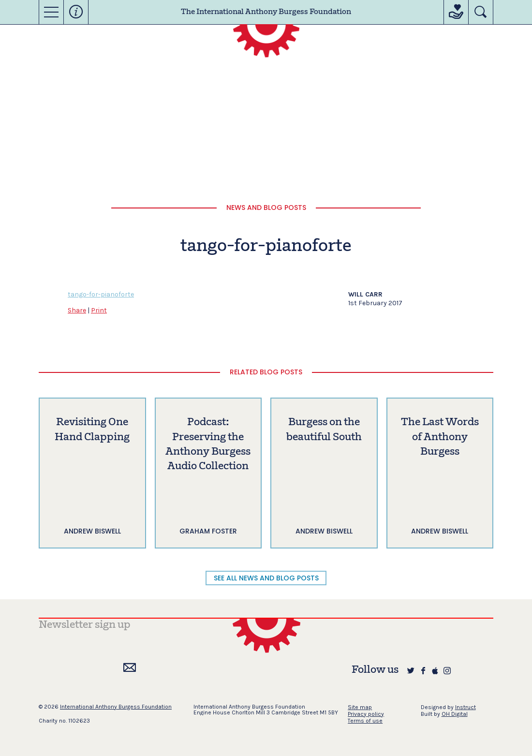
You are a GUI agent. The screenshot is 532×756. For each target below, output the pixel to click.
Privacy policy (366, 714)
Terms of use (365, 721)
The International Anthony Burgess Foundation (266, 12)
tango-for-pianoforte (101, 294)
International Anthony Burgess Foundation (116, 707)
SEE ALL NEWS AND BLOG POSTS (266, 578)
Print (99, 310)
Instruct (465, 707)
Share (77, 310)
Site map (360, 707)
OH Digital (455, 714)
